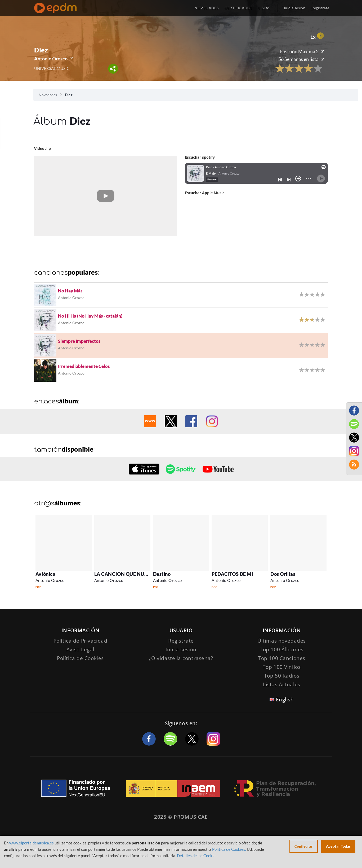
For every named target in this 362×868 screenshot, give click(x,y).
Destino (162, 574)
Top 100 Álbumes (282, 649)
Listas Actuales (282, 684)
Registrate (181, 641)
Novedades (48, 95)
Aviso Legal (80, 649)
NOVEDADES (206, 8)
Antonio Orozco (51, 59)
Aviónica (45, 574)
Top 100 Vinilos (282, 667)
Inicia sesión (295, 8)
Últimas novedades (282, 641)
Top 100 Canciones (282, 658)
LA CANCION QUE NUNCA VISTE (132, 574)
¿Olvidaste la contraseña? (181, 658)
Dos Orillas (283, 574)
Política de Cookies (80, 658)
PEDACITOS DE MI (232, 574)
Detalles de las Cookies (197, 856)
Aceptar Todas (338, 846)
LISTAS (264, 8)
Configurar (304, 846)
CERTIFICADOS (238, 8)
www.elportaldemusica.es (32, 843)
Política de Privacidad (81, 641)
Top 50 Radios (282, 676)
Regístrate (320, 8)
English (285, 700)
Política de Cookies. (229, 849)
